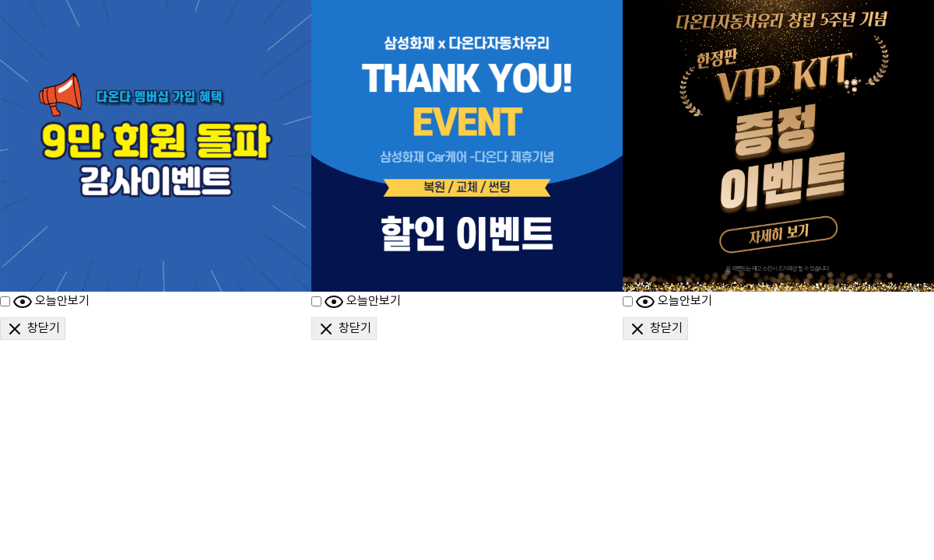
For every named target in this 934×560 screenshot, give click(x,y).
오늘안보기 (51, 302)
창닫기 (33, 329)
